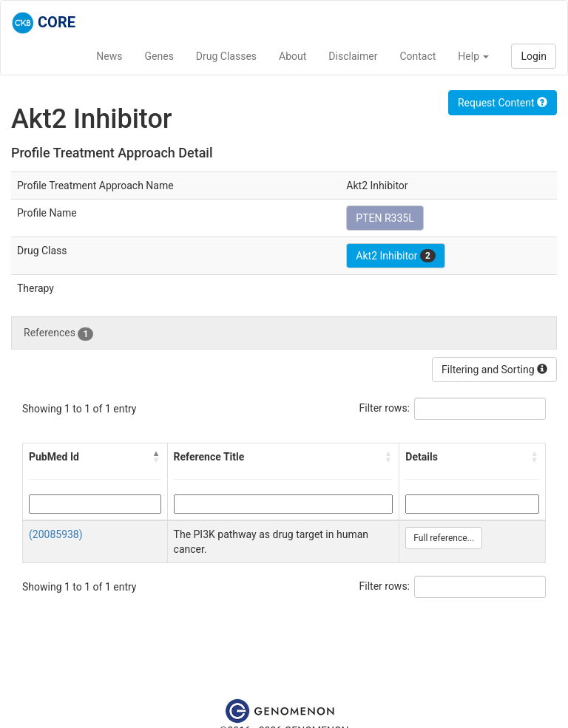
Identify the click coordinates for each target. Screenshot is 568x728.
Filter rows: (385, 408)
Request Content (503, 103)
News (109, 56)
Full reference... (444, 538)
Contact (417, 56)
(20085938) (56, 534)
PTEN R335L (385, 218)
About (293, 56)
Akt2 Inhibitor (396, 256)
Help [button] (473, 56)
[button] (157, 457)
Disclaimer (353, 56)
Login (534, 56)
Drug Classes (226, 56)
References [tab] (58, 333)
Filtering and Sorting (494, 370)
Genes (159, 56)
